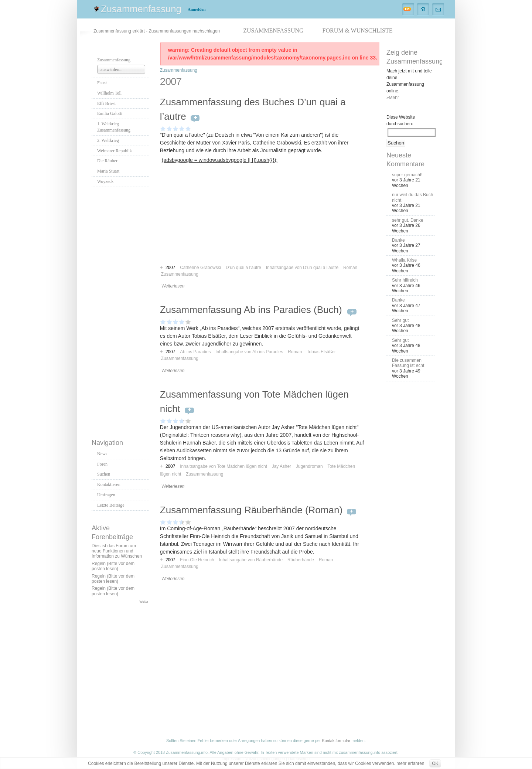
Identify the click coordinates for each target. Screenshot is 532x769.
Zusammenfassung (141, 9)
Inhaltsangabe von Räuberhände (251, 560)
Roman (350, 268)
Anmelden (197, 9)
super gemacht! (407, 175)
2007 (170, 352)
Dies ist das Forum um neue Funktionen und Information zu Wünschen (117, 551)
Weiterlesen (173, 286)
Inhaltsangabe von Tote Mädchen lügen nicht (224, 466)
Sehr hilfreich (405, 280)
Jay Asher (282, 466)
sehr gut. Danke (408, 220)
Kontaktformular (336, 741)
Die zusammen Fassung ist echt (408, 363)
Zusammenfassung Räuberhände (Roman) (251, 510)
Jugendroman (309, 466)
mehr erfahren (410, 763)
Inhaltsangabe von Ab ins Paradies (249, 352)
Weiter (144, 602)
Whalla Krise (404, 260)
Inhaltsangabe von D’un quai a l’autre (302, 268)
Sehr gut (400, 320)
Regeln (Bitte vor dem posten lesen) (113, 566)
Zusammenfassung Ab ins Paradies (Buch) (252, 310)
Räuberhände (301, 560)
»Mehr (393, 98)
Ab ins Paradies (195, 352)
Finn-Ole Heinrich (197, 560)
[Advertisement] (121, 311)
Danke (398, 240)
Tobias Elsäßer (321, 352)
